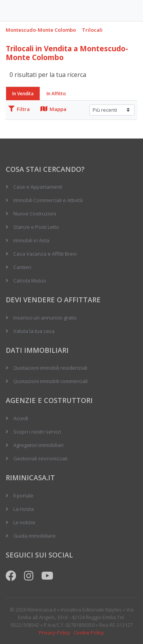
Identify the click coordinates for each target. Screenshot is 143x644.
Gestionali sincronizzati (40, 458)
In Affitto (56, 94)
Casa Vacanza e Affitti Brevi (45, 254)
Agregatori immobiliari (39, 445)
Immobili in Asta (31, 240)
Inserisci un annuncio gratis (45, 318)
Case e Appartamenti (38, 187)
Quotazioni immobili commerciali (51, 381)
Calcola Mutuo (30, 280)
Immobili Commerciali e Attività (48, 200)
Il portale (23, 496)
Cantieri (22, 267)
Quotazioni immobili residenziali (50, 368)
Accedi (21, 418)
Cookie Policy (89, 633)
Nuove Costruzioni (35, 214)
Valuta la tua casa (34, 331)
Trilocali (92, 30)
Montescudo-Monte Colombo (41, 30)
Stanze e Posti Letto (36, 227)
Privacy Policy (55, 633)
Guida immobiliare (35, 536)
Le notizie (24, 522)
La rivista (24, 509)
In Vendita (23, 94)
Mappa (53, 109)
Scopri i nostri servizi (37, 432)
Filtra (19, 109)
